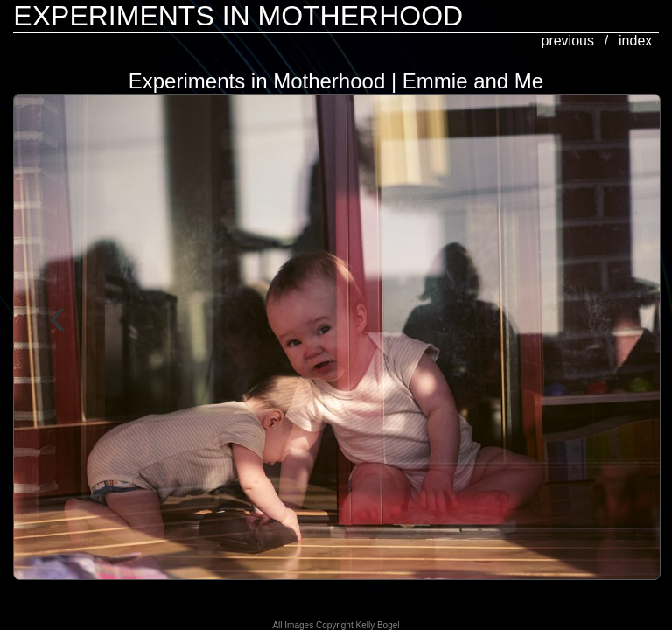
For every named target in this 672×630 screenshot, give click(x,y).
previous (567, 41)
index (635, 41)
